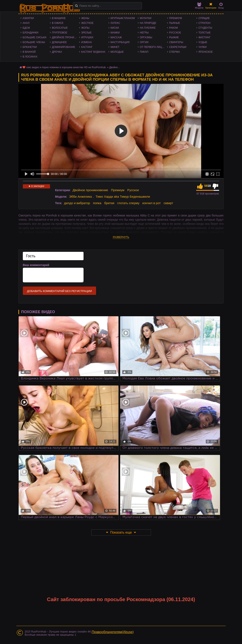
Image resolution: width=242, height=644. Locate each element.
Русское (175, 33)
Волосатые (60, 28)
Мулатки (146, 18)
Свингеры (176, 42)
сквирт (168, 203)
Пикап (144, 52)
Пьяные (175, 23)
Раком (173, 28)
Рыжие (174, 37)
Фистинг (204, 37)
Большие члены (34, 42)
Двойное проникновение (66, 37)
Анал (26, 23)
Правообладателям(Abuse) (113, 632)
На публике (148, 28)
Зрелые (86, 33)
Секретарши (178, 47)
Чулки (203, 47)
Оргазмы (146, 37)
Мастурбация (120, 42)
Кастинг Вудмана (93, 52)
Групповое (60, 33)
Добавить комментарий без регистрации (59, 291)
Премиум (176, 18)
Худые (203, 42)
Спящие (204, 18)
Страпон (204, 23)
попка (97, 203)
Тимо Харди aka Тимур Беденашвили (123, 197)
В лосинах (30, 57)
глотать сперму (128, 203)
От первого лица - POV (153, 47)
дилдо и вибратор (77, 203)
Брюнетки (30, 47)
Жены (85, 18)
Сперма (174, 52)
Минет (115, 47)
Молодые (117, 52)
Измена (87, 42)
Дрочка (57, 52)
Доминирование (64, 47)
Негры (144, 33)
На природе (148, 23)
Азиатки (28, 18)
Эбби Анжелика (80, 197)
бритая (109, 203)
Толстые (205, 33)
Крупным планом (123, 18)
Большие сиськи (34, 37)
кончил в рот (152, 203)
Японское (206, 52)
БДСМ (26, 28)
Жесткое (87, 23)
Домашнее (59, 42)
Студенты (205, 28)
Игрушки (87, 37)
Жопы (85, 28)
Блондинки (30, 33)
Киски (115, 28)
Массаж (116, 37)
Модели (199, 6)
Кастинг (87, 47)
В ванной (29, 52)
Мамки (115, 33)
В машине (59, 18)
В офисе (58, 23)
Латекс (115, 23)
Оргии (144, 42)
